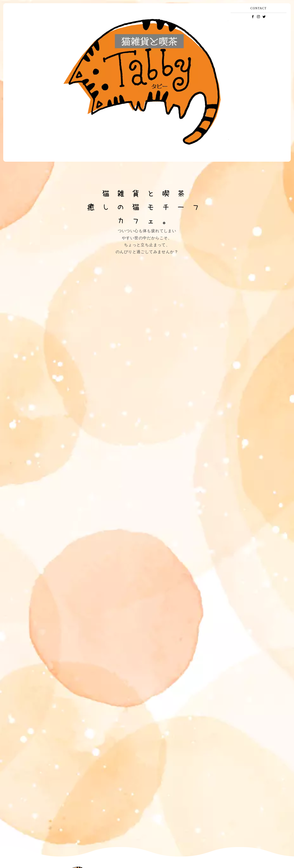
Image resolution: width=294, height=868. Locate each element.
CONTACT (259, 8)
